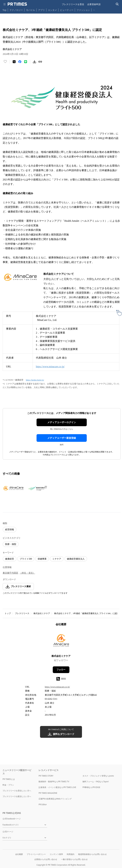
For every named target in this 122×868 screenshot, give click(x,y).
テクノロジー (16, 10)
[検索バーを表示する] (117, 4)
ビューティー (67, 10)
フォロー (61, 670)
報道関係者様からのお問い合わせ (92, 854)
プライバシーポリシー (36, 854)
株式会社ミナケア (42, 613)
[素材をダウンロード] (34, 62)
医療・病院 (11, 544)
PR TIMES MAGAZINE (48, 793)
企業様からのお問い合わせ (46, 859)
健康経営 (10, 559)
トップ (8, 613)
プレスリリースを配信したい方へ (17, 796)
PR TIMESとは (9, 779)
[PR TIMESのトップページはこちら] (17, 4)
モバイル (30, 10)
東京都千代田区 (10, 573)
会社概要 (19, 854)
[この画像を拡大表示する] (14, 488)
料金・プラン (8, 785)
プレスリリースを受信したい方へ (17, 791)
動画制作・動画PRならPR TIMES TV (54, 782)
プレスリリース (22, 613)
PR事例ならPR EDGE (91, 787)
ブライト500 (26, 559)
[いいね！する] (5, 62)
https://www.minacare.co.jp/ (50, 367)
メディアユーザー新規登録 (62, 438)
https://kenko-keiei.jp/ (35, 380)
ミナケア (57, 559)
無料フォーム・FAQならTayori (96, 782)
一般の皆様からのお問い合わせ (74, 859)
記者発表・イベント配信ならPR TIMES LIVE (57, 787)
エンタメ (52, 10)
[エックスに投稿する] (14, 62)
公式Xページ (8, 832)
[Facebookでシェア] (20, 62)
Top (4, 10)
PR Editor (43, 804)
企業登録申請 (94, 4)
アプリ (41, 10)
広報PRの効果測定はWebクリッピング (55, 799)
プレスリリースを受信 (73, 4)
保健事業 (42, 559)
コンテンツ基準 (56, 854)
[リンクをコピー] (40, 62)
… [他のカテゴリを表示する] (94, 9)
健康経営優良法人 (76, 559)
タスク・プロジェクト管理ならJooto (98, 776)
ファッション (83, 10)
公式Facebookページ (12, 819)
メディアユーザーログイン (62, 422)
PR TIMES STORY (46, 776)
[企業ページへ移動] (61, 641)
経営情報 (10, 530)
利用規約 (71, 854)
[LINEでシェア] (26, 62)
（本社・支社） (27, 573)
